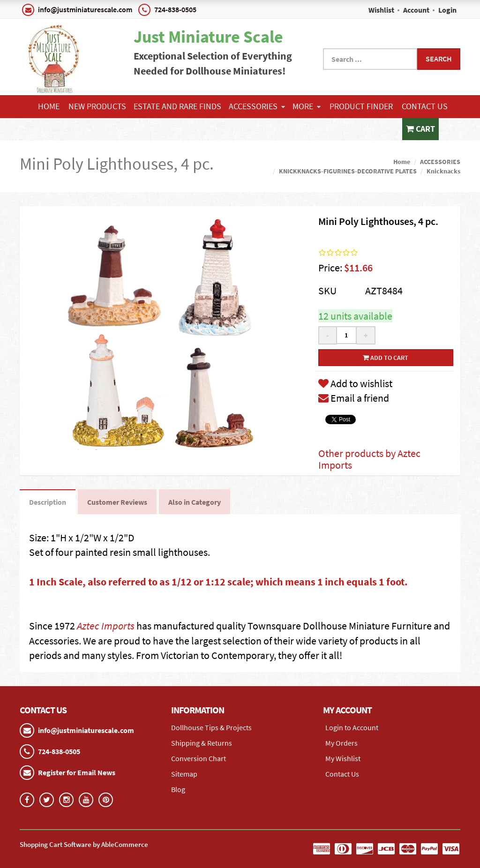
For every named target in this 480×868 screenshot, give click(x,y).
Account (416, 10)
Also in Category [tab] (195, 502)
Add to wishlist (355, 383)
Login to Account (352, 727)
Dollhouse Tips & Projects (211, 727)
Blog (178, 789)
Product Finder (361, 106)
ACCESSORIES (257, 106)
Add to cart (386, 358)
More (307, 106)
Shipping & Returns (202, 743)
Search (439, 59)
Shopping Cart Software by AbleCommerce (84, 844)
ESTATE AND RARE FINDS (177, 106)
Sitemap (184, 774)
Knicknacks (443, 171)
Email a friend (354, 398)
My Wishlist (343, 758)
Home (49, 106)
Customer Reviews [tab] (117, 502)
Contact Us (425, 106)
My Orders (341, 743)
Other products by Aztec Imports (369, 459)
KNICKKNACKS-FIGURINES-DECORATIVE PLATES (348, 171)
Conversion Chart (199, 758)
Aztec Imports (106, 626)
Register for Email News (77, 772)
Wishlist (381, 10)
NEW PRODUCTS (97, 106)
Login (447, 10)
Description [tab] (48, 502)
